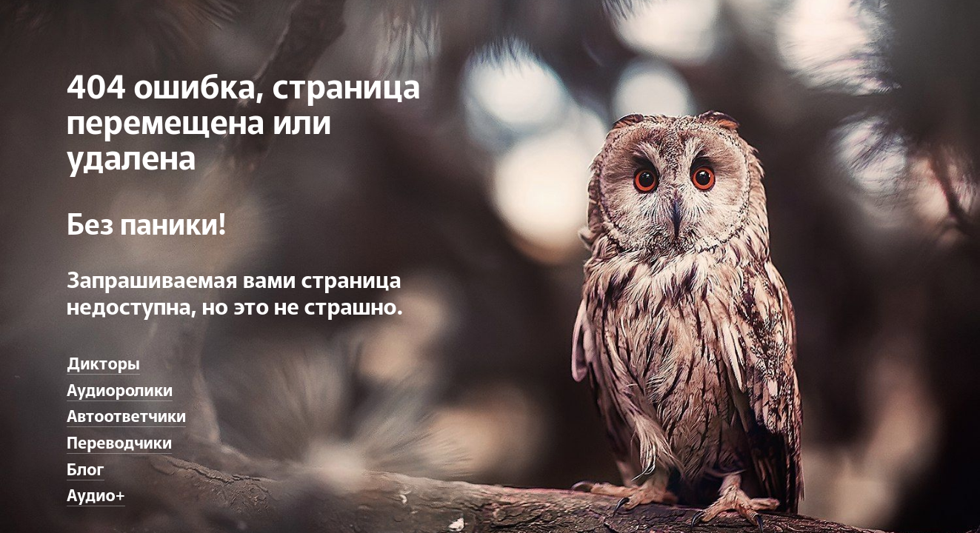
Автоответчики (126, 415)
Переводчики (119, 441)
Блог (86, 468)
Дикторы (103, 362)
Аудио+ (96, 494)
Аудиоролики (120, 389)
